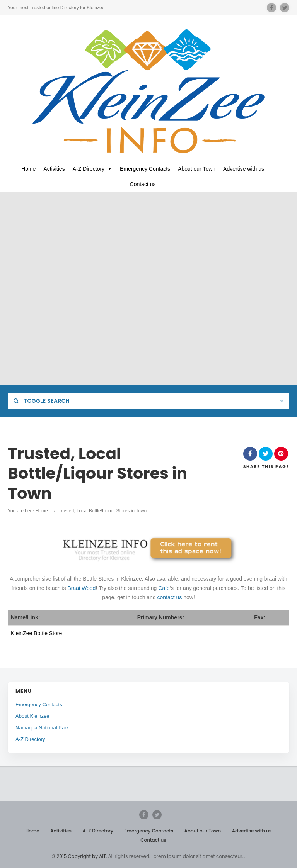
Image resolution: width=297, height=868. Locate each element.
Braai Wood (82, 588)
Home (28, 169)
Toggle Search (42, 401)
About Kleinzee (32, 716)
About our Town (197, 169)
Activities (54, 169)
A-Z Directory (92, 169)
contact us (170, 597)
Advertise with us (244, 169)
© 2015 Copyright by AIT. (79, 856)
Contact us (143, 184)
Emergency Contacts (145, 169)
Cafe (164, 588)
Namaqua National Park (42, 728)
